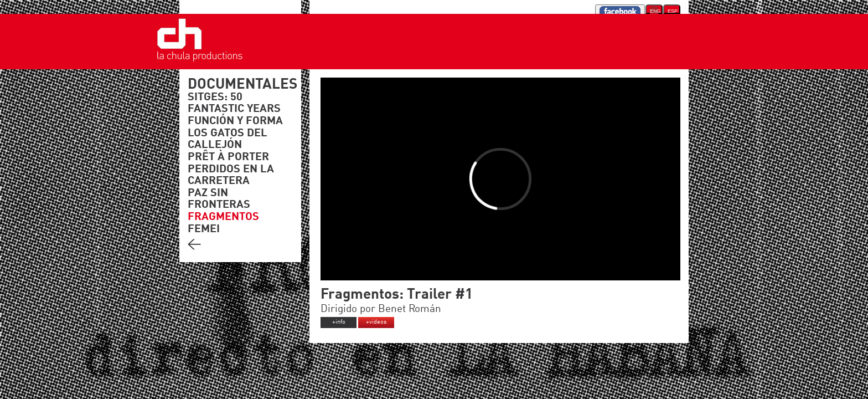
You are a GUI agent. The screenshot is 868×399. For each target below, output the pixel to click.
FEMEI (204, 229)
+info (339, 322)
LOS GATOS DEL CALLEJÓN (228, 139)
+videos (376, 322)
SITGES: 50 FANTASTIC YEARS (234, 103)
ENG (654, 11)
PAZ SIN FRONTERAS (219, 199)
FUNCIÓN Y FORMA (235, 121)
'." (203, 63)
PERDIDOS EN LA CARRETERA (231, 175)
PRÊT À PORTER (228, 157)
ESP (673, 11)
